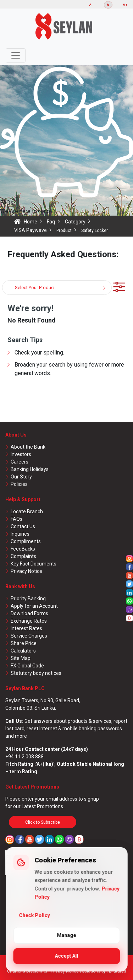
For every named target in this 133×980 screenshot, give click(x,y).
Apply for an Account (34, 606)
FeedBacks (23, 549)
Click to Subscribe (43, 822)
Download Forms (29, 613)
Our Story (21, 477)
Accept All (67, 956)
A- (91, 5)
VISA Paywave (31, 230)
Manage (67, 935)
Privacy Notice (26, 571)
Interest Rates (26, 628)
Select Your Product (35, 288)
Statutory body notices (36, 673)
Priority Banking (28, 599)
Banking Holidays (30, 469)
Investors (21, 454)
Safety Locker (95, 231)
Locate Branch (27, 511)
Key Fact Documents (34, 564)
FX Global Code (27, 666)
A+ (125, 5)
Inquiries (20, 534)
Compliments (26, 541)
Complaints (23, 556)
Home (31, 222)
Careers (20, 462)
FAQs (16, 519)
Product (64, 231)
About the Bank (28, 447)
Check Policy (34, 915)
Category (75, 222)
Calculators (23, 651)
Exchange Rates (29, 621)
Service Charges (29, 636)
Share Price (24, 643)
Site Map (21, 658)
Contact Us (23, 526)
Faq (51, 222)
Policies (19, 484)
